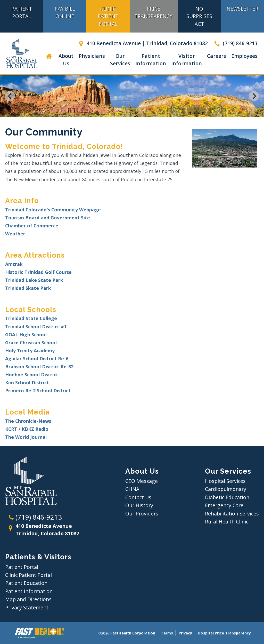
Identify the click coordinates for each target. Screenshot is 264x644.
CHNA (132, 489)
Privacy (185, 633)
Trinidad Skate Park (28, 288)
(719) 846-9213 (235, 43)
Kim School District (27, 383)
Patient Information (151, 60)
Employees (244, 56)
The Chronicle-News (28, 421)
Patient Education (26, 583)
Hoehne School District (32, 375)
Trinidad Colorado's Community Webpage (53, 210)
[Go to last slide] (10, 96)
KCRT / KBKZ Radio (27, 429)
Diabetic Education (227, 497)
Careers (217, 56)
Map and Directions (28, 599)
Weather (15, 234)
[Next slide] (254, 96)
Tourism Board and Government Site (48, 218)
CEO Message (142, 481)
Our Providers (142, 514)
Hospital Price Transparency (224, 633)
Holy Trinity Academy (30, 351)
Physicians (92, 56)
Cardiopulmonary (226, 489)
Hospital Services (225, 481)
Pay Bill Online (65, 12)
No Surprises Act (199, 16)
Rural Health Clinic (227, 522)
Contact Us (138, 497)
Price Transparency (154, 12)
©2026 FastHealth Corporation (126, 633)
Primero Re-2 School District (38, 391)
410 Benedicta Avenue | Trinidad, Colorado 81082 (142, 43)
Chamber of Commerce (32, 226)
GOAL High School (26, 335)
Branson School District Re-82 (39, 367)
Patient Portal (22, 567)
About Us (66, 60)
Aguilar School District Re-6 (37, 359)
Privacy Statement (27, 607)
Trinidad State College (31, 318)
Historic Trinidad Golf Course (38, 272)
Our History (139, 505)
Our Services (120, 60)
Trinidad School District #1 (36, 327)
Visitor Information (187, 60)
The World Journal (26, 437)
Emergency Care (224, 505)
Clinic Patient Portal (108, 16)
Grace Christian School (31, 343)
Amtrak (14, 264)
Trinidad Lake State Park (34, 280)
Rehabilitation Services (232, 514)
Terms (167, 633)
